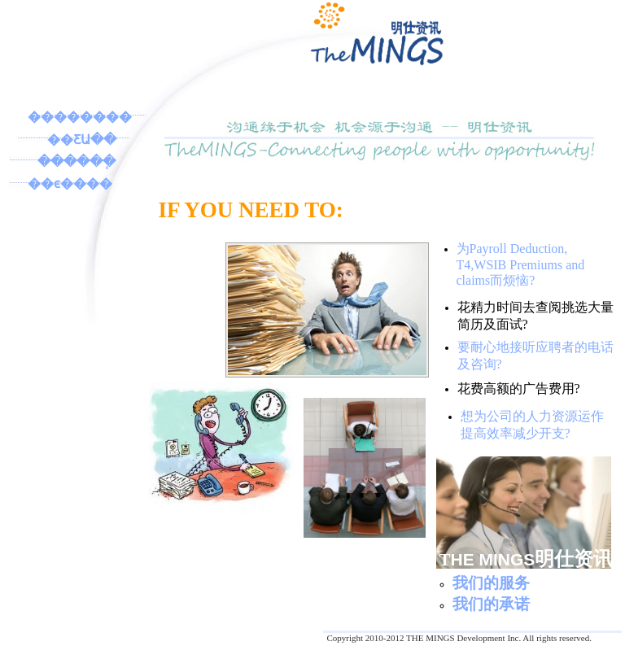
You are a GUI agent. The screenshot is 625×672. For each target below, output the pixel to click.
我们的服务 (491, 583)
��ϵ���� (70, 183)
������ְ (76, 161)
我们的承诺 (491, 604)
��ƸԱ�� (82, 140)
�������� (80, 117)
